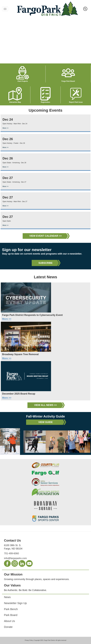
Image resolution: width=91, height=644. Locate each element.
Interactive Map (15, 102)
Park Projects (23, 81)
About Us (9, 621)
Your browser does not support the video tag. (45, 41)
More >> (6, 128)
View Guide (45, 422)
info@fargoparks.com (15, 558)
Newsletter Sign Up (15, 603)
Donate (8, 627)
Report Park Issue (76, 102)
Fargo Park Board (68, 81)
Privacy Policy (29, 640)
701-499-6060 (11, 553)
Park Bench (11, 609)
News (7, 597)
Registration (45, 102)
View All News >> (45, 405)
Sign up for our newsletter (27, 250)
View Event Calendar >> (45, 236)
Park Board (11, 615)
